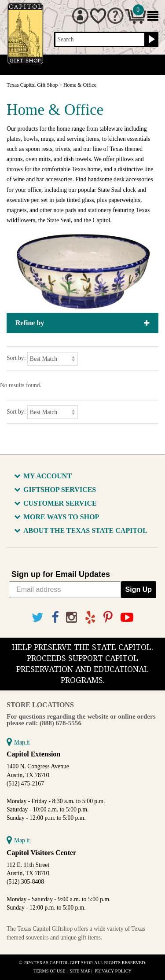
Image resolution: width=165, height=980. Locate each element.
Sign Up (139, 589)
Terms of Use (49, 971)
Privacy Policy (113, 971)
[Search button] (151, 40)
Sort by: (16, 358)
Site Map (80, 971)
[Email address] (65, 590)
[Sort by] (53, 359)
